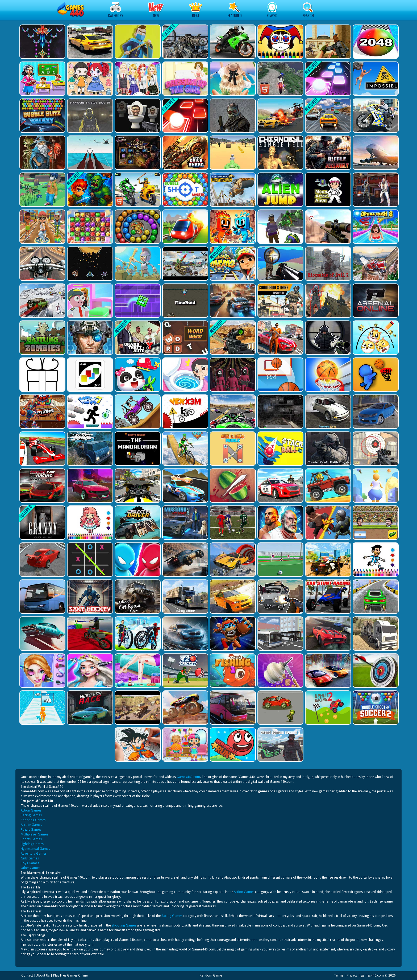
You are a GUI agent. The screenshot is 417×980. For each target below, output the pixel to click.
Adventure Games (34, 854)
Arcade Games (31, 825)
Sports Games (31, 839)
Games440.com (188, 777)
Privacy (352, 975)
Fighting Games (32, 844)
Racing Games (31, 815)
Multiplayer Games (34, 834)
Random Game (211, 975)
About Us (43, 975)
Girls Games (30, 858)
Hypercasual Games (35, 849)
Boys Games (30, 863)
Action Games (31, 810)
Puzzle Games (31, 830)
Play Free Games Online (70, 975)
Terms (339, 975)
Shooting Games (33, 820)
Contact (27, 975)
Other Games (30, 868)
